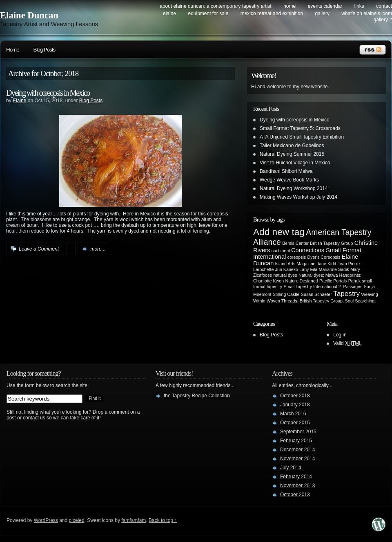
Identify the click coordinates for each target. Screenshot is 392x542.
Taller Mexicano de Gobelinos (292, 146)
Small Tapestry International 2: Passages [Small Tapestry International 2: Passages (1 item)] (323, 287)
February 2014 (296, 477)
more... (98, 249)
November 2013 (297, 486)
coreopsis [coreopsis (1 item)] (297, 257)
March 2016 (293, 414)
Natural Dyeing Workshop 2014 (294, 188)
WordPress (46, 520)
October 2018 (295, 396)
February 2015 (296, 441)
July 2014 (291, 468)
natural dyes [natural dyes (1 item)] (285, 275)
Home (290, 6)
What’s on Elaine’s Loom (367, 13)
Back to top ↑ (163, 520)
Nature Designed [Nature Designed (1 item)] (302, 281)
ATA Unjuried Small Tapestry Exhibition (302, 137)
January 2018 (295, 405)
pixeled (77, 520)
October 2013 (295, 495)
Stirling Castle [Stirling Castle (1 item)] (286, 294)
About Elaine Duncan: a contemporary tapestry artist (216, 6)
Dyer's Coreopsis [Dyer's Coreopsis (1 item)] (324, 257)
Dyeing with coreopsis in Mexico (48, 93)
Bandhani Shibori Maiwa (286, 171)
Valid (347, 343)
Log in (340, 335)
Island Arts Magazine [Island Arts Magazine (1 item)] (295, 264)
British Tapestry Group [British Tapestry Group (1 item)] (331, 243)
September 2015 (298, 432)
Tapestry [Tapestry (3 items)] (346, 293)
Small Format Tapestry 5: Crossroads (300, 128)
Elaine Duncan (29, 15)
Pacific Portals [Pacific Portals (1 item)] (333, 281)
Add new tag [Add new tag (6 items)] (279, 232)
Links (359, 6)
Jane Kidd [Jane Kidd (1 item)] (326, 264)
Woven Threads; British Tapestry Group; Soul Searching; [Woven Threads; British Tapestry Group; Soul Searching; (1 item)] (321, 301)
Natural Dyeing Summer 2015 (292, 154)
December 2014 (297, 450)
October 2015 (295, 423)
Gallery (322, 13)
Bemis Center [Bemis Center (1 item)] (295, 243)
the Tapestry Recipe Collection (197, 396)
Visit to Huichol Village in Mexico (295, 163)
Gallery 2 (383, 20)
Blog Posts (45, 50)
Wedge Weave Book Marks (289, 180)
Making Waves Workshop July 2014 (298, 197)
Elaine (19, 101)
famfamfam (134, 520)
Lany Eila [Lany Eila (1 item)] (308, 269)
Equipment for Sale (208, 13)
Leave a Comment (39, 249)
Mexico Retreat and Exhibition (272, 13)
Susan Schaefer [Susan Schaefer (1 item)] (316, 294)
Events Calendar (325, 6)
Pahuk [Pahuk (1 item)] (354, 281)
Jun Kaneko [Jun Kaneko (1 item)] (287, 269)
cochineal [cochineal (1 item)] (281, 251)
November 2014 (297, 459)
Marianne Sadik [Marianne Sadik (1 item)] (334, 269)
